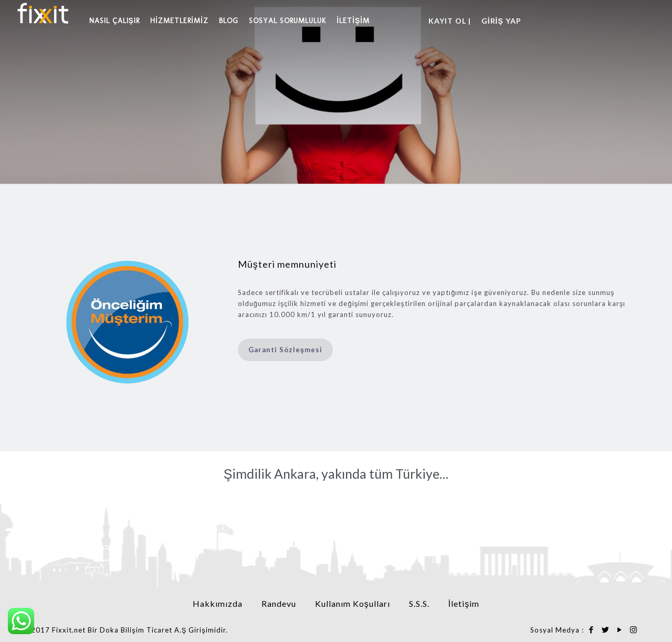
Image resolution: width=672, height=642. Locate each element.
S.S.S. (419, 603)
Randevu (279, 603)
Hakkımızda (218, 603)
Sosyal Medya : (557, 630)
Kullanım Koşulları (353, 603)
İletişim (464, 603)
